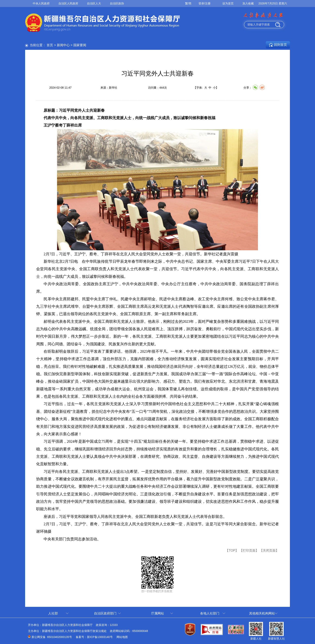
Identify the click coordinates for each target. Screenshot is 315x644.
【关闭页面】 (269, 550)
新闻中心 (63, 45)
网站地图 (122, 637)
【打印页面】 (249, 550)
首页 (50, 45)
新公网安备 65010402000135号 (52, 637)
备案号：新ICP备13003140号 (94, 637)
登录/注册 (205, 3)
